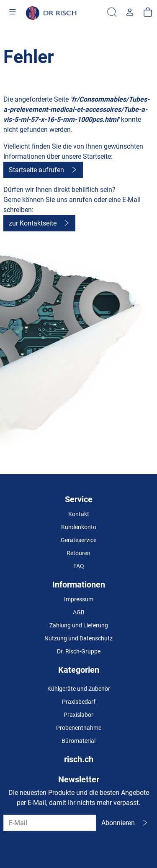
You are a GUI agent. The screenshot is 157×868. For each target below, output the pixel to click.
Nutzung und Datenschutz (78, 638)
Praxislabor (78, 715)
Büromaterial (78, 741)
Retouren (78, 553)
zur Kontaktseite (33, 223)
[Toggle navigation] (13, 13)
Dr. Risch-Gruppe (79, 651)
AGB (79, 612)
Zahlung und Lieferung (79, 625)
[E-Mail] (50, 823)
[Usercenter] (130, 13)
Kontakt (79, 514)
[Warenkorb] (148, 13)
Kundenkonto (79, 527)
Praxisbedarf (79, 702)
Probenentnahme (79, 728)
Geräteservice (78, 540)
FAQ (79, 566)
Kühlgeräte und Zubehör (79, 689)
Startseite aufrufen (36, 170)
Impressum (79, 599)
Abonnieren (118, 823)
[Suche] (112, 13)
